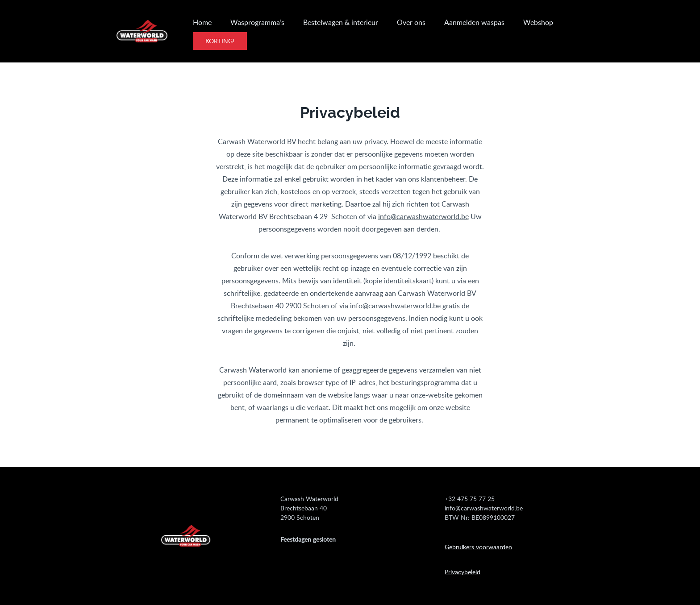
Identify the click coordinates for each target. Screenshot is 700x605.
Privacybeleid (462, 572)
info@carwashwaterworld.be (423, 216)
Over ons (411, 22)
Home (202, 22)
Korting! (220, 41)
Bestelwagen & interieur (341, 22)
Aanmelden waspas (474, 22)
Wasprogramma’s (257, 22)
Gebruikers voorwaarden (478, 547)
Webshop (538, 22)
